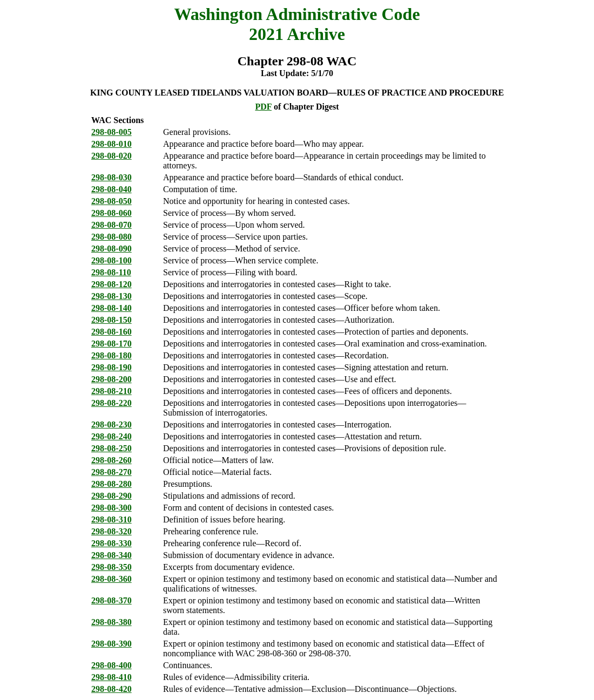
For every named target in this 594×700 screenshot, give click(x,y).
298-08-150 (112, 320)
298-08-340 (112, 555)
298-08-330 (112, 543)
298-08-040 (112, 189)
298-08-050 (112, 201)
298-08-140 (112, 308)
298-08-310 (112, 519)
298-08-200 (112, 379)
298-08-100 (112, 260)
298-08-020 (112, 156)
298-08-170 (112, 344)
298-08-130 (112, 296)
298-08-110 (111, 272)
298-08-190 (112, 367)
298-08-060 (112, 213)
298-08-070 (112, 225)
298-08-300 (112, 508)
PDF (263, 107)
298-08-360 (112, 579)
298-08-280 (112, 484)
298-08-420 (112, 689)
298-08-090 (112, 249)
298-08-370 (112, 600)
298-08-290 (112, 496)
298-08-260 (112, 460)
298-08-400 (112, 665)
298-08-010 (112, 144)
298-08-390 (112, 644)
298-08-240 (112, 436)
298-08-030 (112, 177)
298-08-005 (112, 132)
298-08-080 (112, 237)
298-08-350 (112, 567)
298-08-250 (112, 448)
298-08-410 (112, 677)
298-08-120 (112, 284)
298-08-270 (112, 472)
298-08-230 (112, 424)
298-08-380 (112, 622)
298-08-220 (112, 403)
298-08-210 (112, 391)
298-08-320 (112, 531)
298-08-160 (112, 332)
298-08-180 (112, 355)
